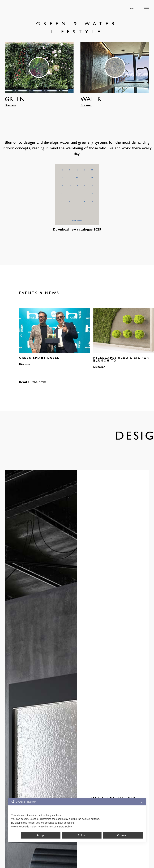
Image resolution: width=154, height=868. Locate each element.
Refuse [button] (82, 835)
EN (132, 9)
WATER (91, 100)
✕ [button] (142, 803)
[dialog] (77, 820)
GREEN (15, 100)
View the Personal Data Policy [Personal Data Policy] (55, 827)
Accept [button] (41, 835)
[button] (21, 336)
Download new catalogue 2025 (77, 230)
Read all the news (33, 382)
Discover (10, 106)
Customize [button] (123, 835)
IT (137, 9)
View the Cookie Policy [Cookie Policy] (24, 827)
